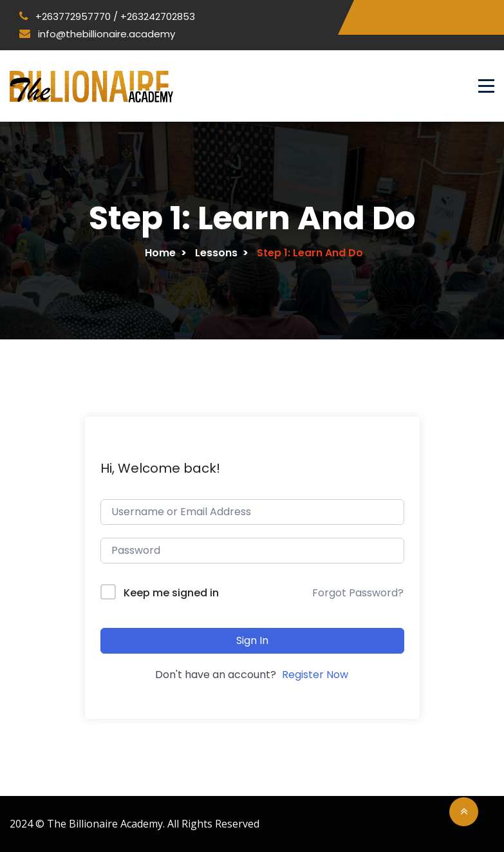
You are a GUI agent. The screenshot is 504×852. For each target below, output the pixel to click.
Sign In (252, 640)
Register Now (315, 675)
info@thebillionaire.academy (97, 34)
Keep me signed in (171, 593)
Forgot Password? (358, 593)
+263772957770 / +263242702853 (107, 16)
